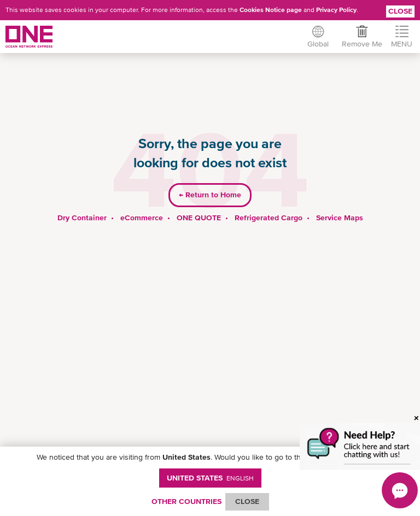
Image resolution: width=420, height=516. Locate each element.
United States (210, 478)
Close (400, 11)
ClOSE (247, 501)
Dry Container (82, 218)
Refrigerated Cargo (269, 218)
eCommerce (142, 218)
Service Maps (340, 218)
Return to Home (210, 195)
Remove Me (362, 44)
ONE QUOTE (199, 218)
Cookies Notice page (271, 10)
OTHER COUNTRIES (186, 501)
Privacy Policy (336, 10)
